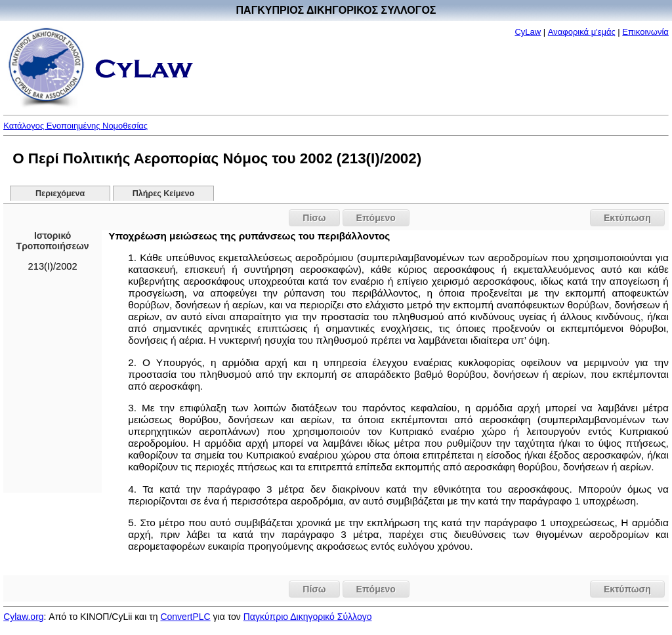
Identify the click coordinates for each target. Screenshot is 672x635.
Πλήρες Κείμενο (164, 194)
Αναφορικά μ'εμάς (582, 32)
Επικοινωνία (645, 32)
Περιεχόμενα (60, 194)
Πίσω (314, 218)
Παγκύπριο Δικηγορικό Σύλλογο (308, 617)
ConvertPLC (185, 617)
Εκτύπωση (627, 218)
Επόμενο (376, 218)
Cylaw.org (23, 617)
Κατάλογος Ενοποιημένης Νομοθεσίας (75, 126)
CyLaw (528, 32)
